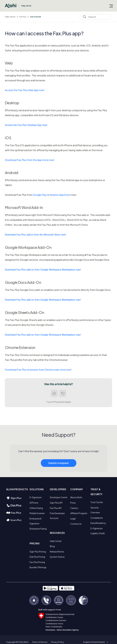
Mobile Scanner (37, 513)
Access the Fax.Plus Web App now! (25, 90)
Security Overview (95, 510)
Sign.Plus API (56, 503)
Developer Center (59, 497)
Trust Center (97, 502)
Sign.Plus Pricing (38, 552)
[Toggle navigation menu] (111, 6)
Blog (52, 546)
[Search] (96, 17)
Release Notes (57, 552)
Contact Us (76, 524)
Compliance (97, 518)
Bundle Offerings (38, 567)
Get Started (35, 17)
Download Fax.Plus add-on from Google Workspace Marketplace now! (43, 270)
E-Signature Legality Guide (98, 531)
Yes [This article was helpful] (54, 393)
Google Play (40, 195)
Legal (73, 519)
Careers (74, 508)
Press (73, 503)
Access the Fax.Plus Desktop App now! (26, 125)
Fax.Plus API (56, 508)
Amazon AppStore (60, 195)
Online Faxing (36, 508)
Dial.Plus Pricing (37, 557)
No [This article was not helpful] (63, 393)
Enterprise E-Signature (36, 521)
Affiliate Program (79, 513)
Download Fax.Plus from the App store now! (30, 160)
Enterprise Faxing (38, 529)
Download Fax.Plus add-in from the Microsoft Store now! (35, 235)
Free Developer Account (57, 516)
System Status (57, 557)
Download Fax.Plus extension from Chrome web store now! (38, 370)
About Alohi (76, 497)
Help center (26, 6)
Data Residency (98, 523)
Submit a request (59, 466)
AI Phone (34, 503)
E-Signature (36, 497)
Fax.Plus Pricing (37, 562)
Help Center (10, 17)
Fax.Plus (23, 17)
